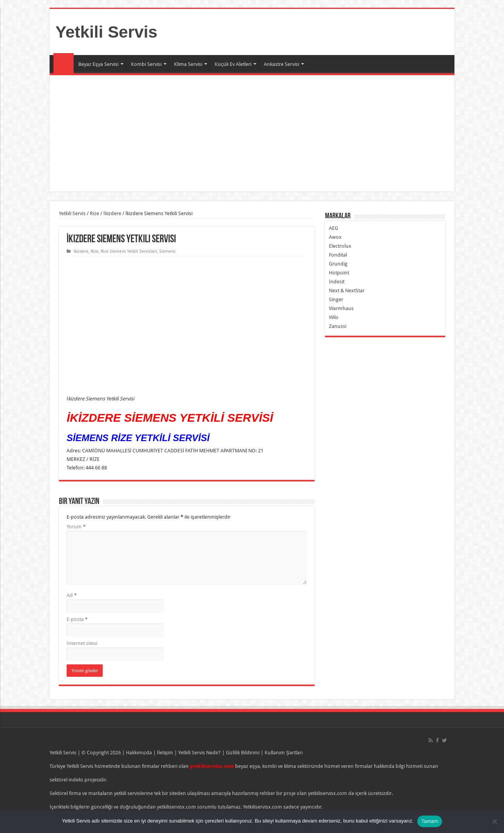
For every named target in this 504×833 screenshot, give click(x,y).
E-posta (77, 619)
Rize (95, 213)
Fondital (338, 255)
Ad (72, 595)
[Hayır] (494, 821)
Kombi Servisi (146, 64)
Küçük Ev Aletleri (233, 64)
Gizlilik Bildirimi (243, 753)
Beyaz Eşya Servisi (98, 64)
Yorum (76, 527)
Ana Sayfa (64, 63)
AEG (334, 228)
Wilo (334, 317)
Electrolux (340, 246)
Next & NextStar (347, 291)
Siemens (167, 251)
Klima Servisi (188, 64)
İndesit (337, 282)
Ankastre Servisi (281, 64)
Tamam (430, 821)
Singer (336, 299)
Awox (335, 237)
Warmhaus (341, 308)
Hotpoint (339, 273)
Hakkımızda (139, 753)
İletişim (165, 753)
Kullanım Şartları (284, 753)
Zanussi (338, 326)
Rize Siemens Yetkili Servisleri (129, 251)
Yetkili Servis (106, 32)
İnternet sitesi (82, 643)
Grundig (338, 264)
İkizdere (112, 213)
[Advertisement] (252, 133)
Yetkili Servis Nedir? (200, 753)
